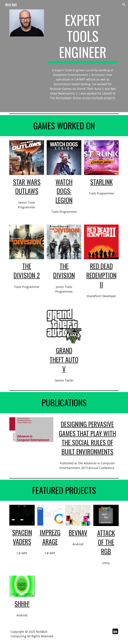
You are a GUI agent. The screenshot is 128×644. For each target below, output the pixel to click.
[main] (83, 37)
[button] (124, 5)
